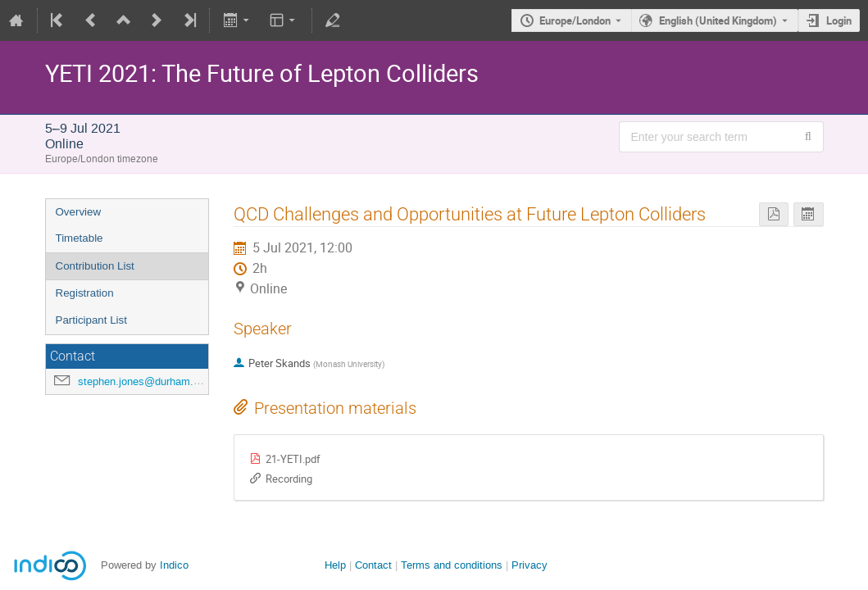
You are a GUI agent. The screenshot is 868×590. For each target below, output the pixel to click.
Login (839, 20)
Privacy (529, 565)
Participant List (91, 320)
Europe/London (575, 20)
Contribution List (95, 266)
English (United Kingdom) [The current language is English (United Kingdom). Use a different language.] (718, 20)
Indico (174, 565)
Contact (373, 565)
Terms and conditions (452, 565)
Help (335, 565)
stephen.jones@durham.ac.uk (149, 381)
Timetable (80, 238)
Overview (79, 212)
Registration (85, 293)
